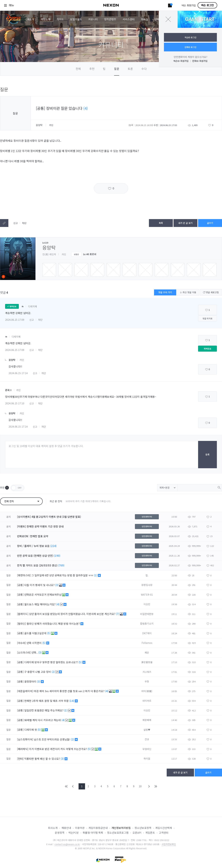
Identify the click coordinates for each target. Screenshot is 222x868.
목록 (161, 223)
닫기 (168, 19)
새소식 (31, 19)
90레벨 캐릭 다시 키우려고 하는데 (43, 720)
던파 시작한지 (34, 643)
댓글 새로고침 (211, 292)
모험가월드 (76, 19)
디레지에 (32, 306)
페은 (147, 652)
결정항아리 (31, 681)
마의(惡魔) (147, 691)
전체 (78, 69)
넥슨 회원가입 (189, 6)
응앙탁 (40, 125)
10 (140, 786)
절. (147, 575)
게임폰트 (150, 833)
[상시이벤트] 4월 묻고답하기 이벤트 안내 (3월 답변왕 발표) (49, 517)
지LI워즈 (147, 672)
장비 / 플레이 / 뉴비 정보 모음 (33, 546)
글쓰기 (210, 223)
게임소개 (45, 19)
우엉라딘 (147, 749)
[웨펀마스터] (24, 575)
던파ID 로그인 (190, 47)
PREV (73, 786)
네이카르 (147, 701)
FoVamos (147, 643)
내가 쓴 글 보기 (185, 223)
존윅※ (9, 390)
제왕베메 (147, 720)
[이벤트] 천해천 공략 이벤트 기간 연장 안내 (40, 526)
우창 (147, 681)
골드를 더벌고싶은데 (36, 633)
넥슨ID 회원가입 (181, 61)
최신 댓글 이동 (188, 292)
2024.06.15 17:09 (15, 320)
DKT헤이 (147, 633)
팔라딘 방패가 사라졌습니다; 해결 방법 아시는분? (54, 624)
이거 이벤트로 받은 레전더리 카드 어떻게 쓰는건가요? (58, 749)
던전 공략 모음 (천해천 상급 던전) (35, 556)
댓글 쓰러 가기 (165, 292)
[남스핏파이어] (25, 739)
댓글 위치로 (207, 318)
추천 (92, 69)
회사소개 (53, 828)
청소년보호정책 (143, 828)
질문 (117, 69)
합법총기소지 (147, 623)
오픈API (137, 833)
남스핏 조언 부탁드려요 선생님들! (52, 739)
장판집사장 (147, 585)
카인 (22, 360)
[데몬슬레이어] (25, 691)
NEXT (149, 786)
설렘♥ (147, 730)
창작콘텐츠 (110, 19)
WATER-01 (147, 595)
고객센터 (164, 833)
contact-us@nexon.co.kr (67, 844)
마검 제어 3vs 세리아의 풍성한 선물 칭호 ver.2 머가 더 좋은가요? (69, 691)
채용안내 (66, 828)
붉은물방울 (147, 662)
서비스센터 (129, 19)
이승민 (147, 604)
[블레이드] (23, 614)
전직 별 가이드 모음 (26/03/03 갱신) (37, 565)
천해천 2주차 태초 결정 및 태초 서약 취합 (47, 701)
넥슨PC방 (74, 833)
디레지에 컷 (31, 730)
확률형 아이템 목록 (93, 833)
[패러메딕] (23, 749)
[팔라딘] (22, 624)
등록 (207, 454)
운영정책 (60, 833)
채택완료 (207, 349)
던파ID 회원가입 (200, 61)
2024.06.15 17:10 (15, 403)
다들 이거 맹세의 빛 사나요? (40, 585)
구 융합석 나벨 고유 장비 (38, 672)
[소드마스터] (24, 652)
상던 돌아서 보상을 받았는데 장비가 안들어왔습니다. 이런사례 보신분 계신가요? (72, 614)
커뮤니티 (93, 19)
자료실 (144, 19)
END (156, 786)
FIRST (66, 786)
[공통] (20, 585)
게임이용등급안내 (98, 828)
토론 (130, 69)
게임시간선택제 (164, 828)
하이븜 (147, 759)
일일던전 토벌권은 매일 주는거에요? (44, 710)
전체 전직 (9, 501)
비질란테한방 (147, 614)
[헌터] (20, 759)
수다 (144, 69)
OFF (17, 488)
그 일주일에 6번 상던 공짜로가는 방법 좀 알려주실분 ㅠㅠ (63, 575)
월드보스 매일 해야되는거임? (40, 604)
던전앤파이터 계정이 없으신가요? (190, 57)
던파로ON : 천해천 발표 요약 (33, 536)
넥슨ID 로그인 (190, 37)
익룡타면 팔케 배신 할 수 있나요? (42, 759)
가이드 (60, 19)
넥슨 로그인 (207, 5)
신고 (16, 223)
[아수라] (22, 643)
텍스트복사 (4, 223)
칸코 (147, 739)
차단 (24, 223)
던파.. (35, 652)
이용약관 (80, 828)
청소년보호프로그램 (118, 833)
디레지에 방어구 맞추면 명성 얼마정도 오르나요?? (51, 662)
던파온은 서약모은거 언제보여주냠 (43, 595)
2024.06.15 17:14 (18, 373)
